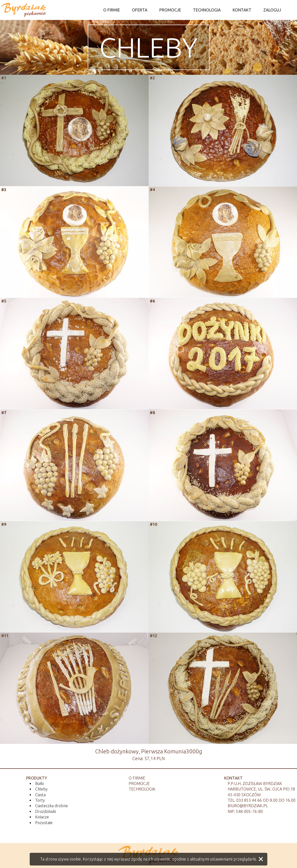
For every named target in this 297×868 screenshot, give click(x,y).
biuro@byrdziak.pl (248, 806)
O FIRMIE (112, 10)
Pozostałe (44, 823)
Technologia (142, 789)
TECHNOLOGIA (207, 10)
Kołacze (42, 817)
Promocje (139, 784)
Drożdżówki (46, 811)
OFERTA (140, 10)
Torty (40, 800)
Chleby (148, 47)
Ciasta (40, 795)
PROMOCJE (170, 10)
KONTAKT (242, 10)
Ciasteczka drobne (51, 806)
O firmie (137, 778)
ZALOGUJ (272, 10)
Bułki (39, 784)
